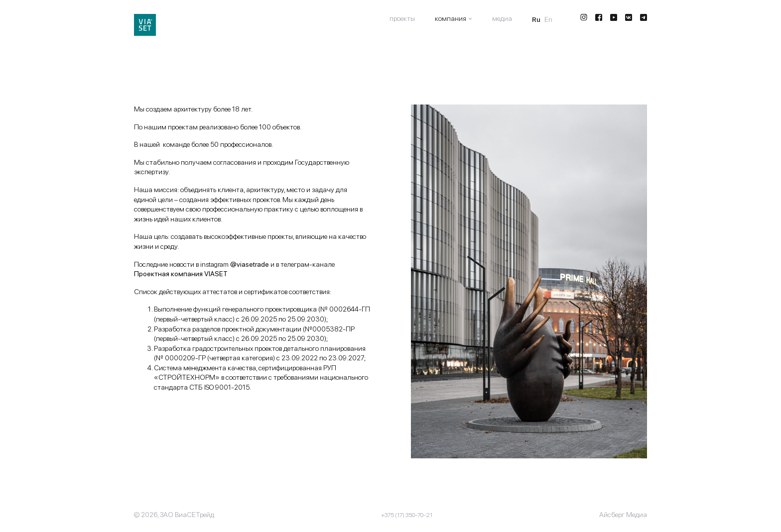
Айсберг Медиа (623, 515)
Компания (451, 18)
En (548, 19)
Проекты (402, 18)
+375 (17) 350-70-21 (407, 515)
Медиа (502, 18)
